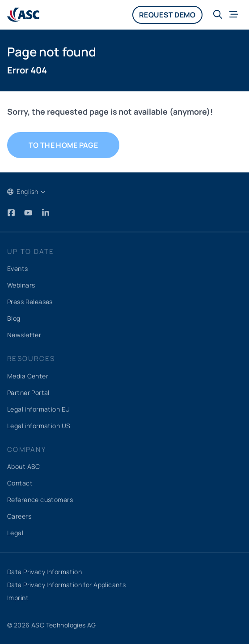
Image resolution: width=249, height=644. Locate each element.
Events (18, 268)
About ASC (24, 466)
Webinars (21, 285)
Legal (15, 533)
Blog (14, 318)
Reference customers (40, 500)
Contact (20, 483)
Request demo (167, 15)
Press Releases (30, 302)
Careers (19, 516)
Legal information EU (38, 409)
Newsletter (24, 335)
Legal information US (39, 426)
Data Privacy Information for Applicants (66, 585)
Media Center (28, 376)
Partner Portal (28, 393)
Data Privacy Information (44, 572)
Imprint (18, 598)
